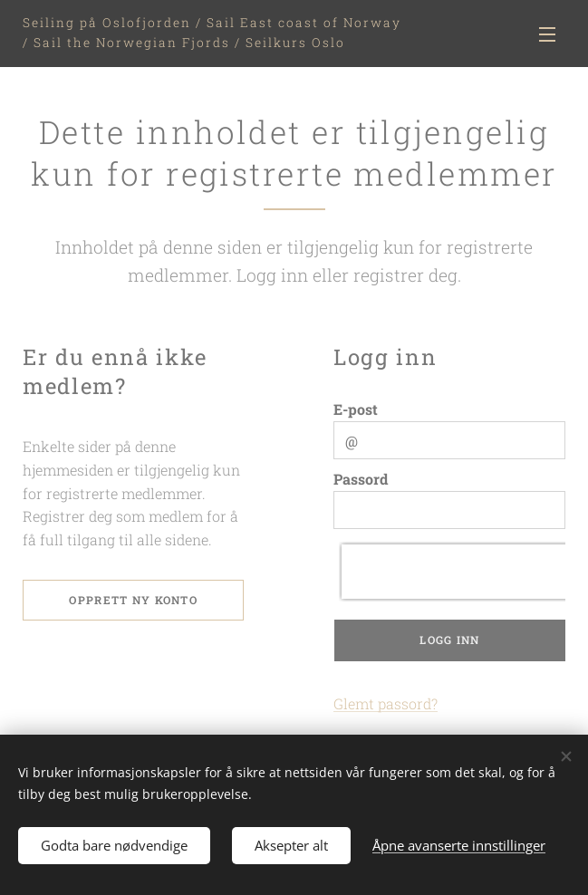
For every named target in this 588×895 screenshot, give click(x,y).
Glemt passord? (386, 703)
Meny (547, 34)
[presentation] (458, 572)
